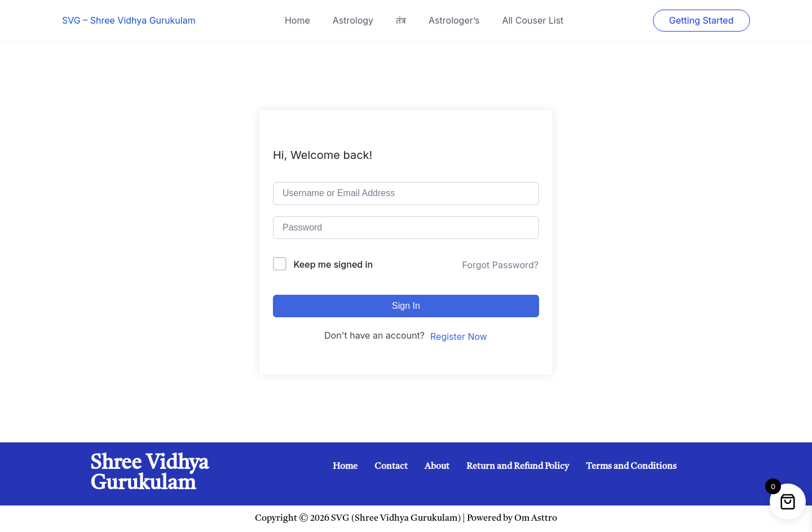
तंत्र (401, 20)
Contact (391, 467)
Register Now (459, 336)
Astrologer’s (454, 20)
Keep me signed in (334, 264)
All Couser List (533, 20)
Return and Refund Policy (518, 467)
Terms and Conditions (631, 467)
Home (297, 20)
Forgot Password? (500, 265)
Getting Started (701, 20)
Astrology (353, 20)
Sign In (406, 306)
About (437, 467)
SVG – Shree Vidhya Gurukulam (129, 20)
